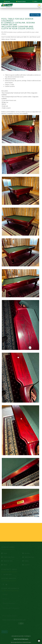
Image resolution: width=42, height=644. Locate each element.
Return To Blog (35, 15)
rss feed (25, 636)
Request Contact (21, 1)
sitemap (13, 636)
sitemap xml (19, 636)
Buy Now (7, 2)
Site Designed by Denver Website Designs (21, 642)
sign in (29, 636)
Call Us (35, 1)
